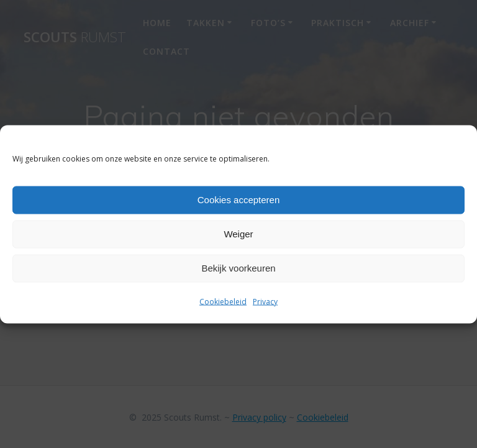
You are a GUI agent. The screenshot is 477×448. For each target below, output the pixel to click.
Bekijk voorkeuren (238, 268)
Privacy (265, 301)
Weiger (238, 234)
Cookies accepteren (239, 200)
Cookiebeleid (223, 301)
